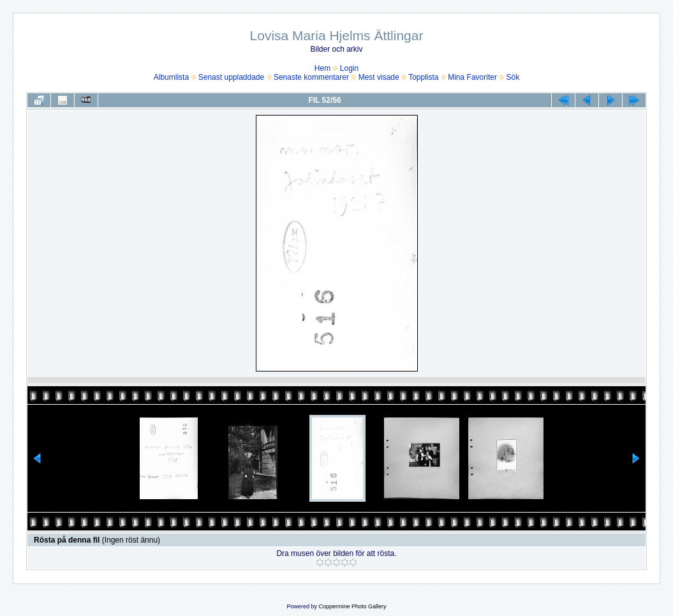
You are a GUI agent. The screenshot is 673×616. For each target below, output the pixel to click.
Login (349, 68)
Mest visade (379, 77)
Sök (513, 77)
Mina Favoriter (472, 77)
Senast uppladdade (231, 77)
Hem (322, 68)
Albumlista (171, 77)
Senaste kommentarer (311, 77)
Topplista (423, 77)
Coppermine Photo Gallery (352, 606)
